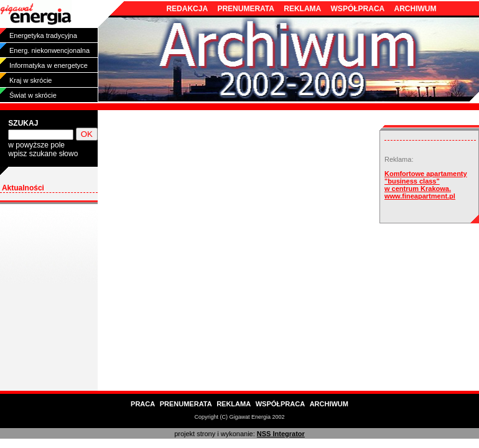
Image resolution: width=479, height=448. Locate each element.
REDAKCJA (187, 9)
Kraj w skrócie (30, 80)
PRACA (143, 404)
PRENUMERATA (246, 9)
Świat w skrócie (33, 95)
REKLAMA (302, 9)
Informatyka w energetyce (49, 65)
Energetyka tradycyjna (43, 35)
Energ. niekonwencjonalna (49, 50)
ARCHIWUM (416, 9)
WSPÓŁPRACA (358, 9)
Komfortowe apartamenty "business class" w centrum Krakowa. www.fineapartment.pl (426, 185)
